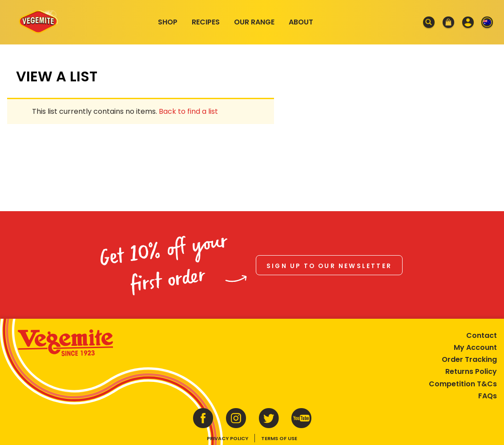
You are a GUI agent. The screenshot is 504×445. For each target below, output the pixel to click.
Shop (168, 22)
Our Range (254, 22)
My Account (475, 347)
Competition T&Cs (463, 384)
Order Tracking (469, 359)
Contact (482, 335)
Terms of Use (279, 438)
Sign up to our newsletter (329, 266)
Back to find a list (188, 111)
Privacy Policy (228, 438)
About (301, 22)
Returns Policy (471, 371)
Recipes (206, 22)
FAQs (488, 396)
